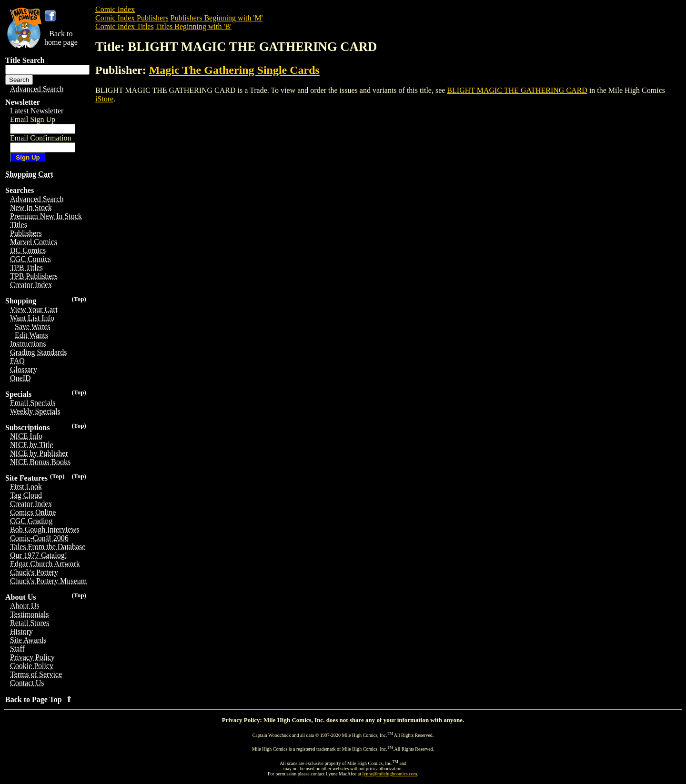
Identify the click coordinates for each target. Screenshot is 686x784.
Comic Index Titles (125, 26)
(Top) (79, 299)
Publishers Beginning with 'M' (217, 18)
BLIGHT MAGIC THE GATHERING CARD (517, 90)
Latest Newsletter (37, 111)
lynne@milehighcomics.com (390, 774)
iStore (104, 99)
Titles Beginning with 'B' (193, 26)
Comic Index (115, 9)
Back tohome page (61, 38)
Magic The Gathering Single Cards (234, 70)
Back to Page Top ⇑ (39, 699)
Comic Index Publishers (132, 18)
